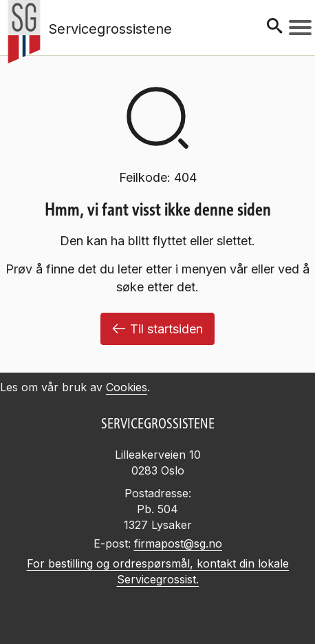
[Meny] (300, 28)
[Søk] (274, 27)
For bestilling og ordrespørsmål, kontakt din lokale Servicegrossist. (158, 571)
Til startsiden (157, 329)
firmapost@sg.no (178, 543)
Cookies (127, 387)
